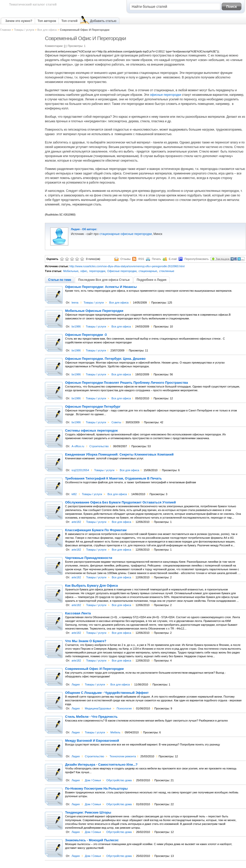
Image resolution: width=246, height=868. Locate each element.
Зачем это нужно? (19, 21)
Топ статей (69, 21)
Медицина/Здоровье (98, 708)
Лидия (75, 229)
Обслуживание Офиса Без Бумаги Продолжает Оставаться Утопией (120, 502)
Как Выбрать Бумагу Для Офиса (91, 586)
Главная (6, 30)
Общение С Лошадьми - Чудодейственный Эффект (107, 693)
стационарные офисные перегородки (126, 234)
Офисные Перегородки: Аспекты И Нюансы (101, 287)
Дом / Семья (93, 780)
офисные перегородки (166, 95)
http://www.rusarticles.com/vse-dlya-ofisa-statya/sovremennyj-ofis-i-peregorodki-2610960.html (127, 266)
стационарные (148, 271)
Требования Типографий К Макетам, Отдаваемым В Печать (113, 478)
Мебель (115, 732)
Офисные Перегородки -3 (86, 335)
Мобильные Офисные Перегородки (94, 311)
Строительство (99, 446)
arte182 (76, 522)
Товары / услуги (24, 30)
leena (75, 303)
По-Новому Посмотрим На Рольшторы (96, 789)
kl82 (74, 494)
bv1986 (76, 326)
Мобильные (71, 271)
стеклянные (167, 271)
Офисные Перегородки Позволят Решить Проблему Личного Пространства (127, 383)
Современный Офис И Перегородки (94, 669)
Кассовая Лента (78, 613)
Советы (116, 422)
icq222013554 (80, 470)
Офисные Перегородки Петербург (93, 407)
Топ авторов (47, 21)
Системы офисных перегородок (91, 431)
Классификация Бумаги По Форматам (96, 530)
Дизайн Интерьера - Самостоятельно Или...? (101, 765)
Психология (124, 708)
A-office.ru (78, 446)
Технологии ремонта (123, 756)
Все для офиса (47, 30)
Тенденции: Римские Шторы (88, 813)
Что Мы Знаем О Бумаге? (86, 641)
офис (84, 271)
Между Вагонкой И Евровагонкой (92, 741)
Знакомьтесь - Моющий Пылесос (92, 840)
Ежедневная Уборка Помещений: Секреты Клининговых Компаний (119, 455)
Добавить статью (103, 21)
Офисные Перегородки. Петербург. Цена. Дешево (105, 359)
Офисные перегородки (122, 271)
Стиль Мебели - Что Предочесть (91, 717)
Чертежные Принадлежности (89, 558)
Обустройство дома (119, 780)
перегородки (97, 271)
